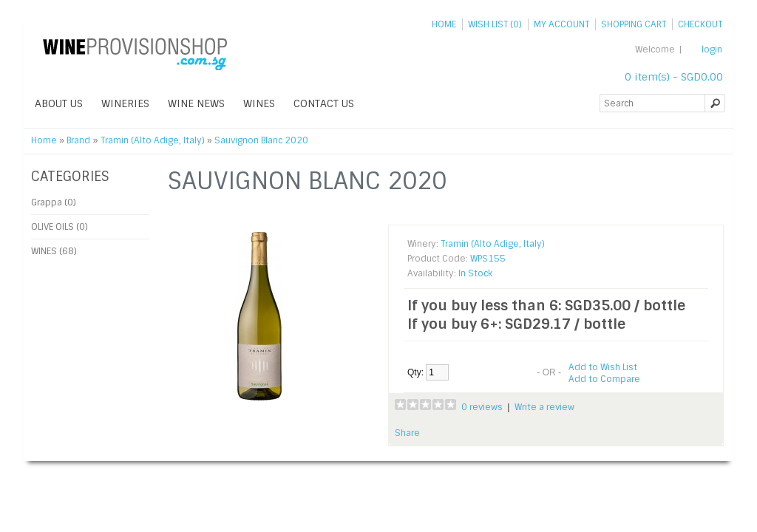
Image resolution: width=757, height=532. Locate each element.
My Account (561, 24)
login (712, 50)
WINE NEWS (196, 103)
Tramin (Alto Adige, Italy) (153, 140)
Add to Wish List (603, 367)
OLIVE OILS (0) (60, 227)
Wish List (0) (495, 24)
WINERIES (125, 103)
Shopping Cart (634, 24)
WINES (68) (54, 251)
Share (407, 433)
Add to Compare (604, 379)
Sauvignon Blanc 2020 (261, 140)
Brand (78, 140)
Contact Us (324, 103)
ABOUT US (59, 103)
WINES (259, 103)
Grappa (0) (54, 202)
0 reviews (482, 407)
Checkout (700, 24)
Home (444, 24)
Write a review (544, 407)
